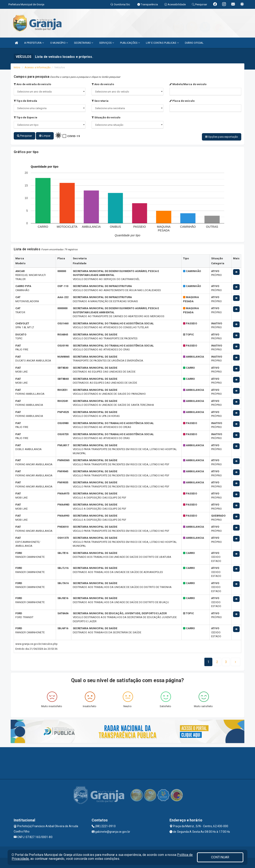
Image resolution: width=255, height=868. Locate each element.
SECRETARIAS (84, 43)
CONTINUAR (220, 857)
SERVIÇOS (107, 43)
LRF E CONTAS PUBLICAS (162, 43)
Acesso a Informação (38, 67)
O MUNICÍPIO (59, 43)
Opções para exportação (222, 137)
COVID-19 (73, 136)
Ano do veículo (103, 84)
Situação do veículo (106, 117)
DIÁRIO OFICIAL (194, 43)
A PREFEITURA (34, 43)
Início (17, 67)
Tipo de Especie (26, 117)
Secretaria (100, 101)
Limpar (45, 136)
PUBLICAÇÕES (130, 43)
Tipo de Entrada (25, 101)
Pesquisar (24, 136)
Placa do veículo (182, 101)
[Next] (226, 662)
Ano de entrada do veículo (32, 84)
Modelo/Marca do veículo (188, 84)
